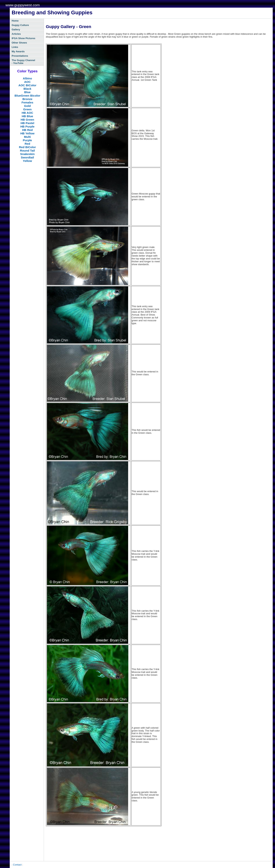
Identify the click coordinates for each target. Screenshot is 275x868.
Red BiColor (27, 147)
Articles (16, 34)
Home (15, 21)
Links (15, 47)
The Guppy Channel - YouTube (23, 62)
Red (27, 144)
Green (27, 109)
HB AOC (27, 113)
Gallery (16, 29)
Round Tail (27, 151)
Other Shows (19, 43)
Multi (27, 137)
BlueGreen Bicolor (27, 96)
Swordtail (27, 157)
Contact (17, 865)
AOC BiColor (27, 85)
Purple (27, 140)
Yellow (27, 161)
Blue (27, 92)
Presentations (20, 56)
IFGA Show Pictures (23, 38)
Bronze (27, 99)
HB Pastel (27, 123)
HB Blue (27, 116)
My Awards (18, 51)
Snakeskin (27, 154)
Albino (27, 78)
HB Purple (27, 126)
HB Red (27, 130)
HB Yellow (27, 133)
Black (27, 89)
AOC (27, 82)
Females (27, 102)
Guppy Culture (20, 25)
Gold (27, 106)
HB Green (27, 120)
